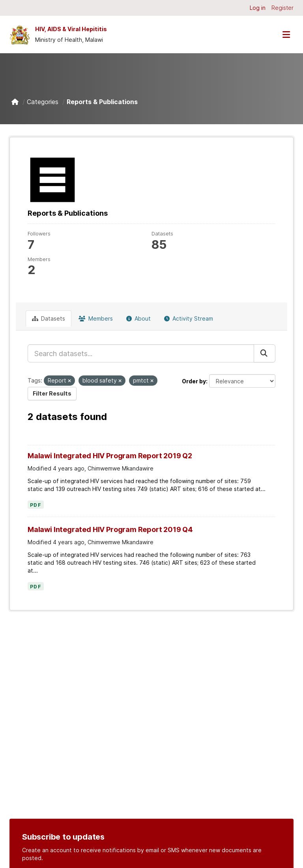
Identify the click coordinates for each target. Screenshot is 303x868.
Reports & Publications (102, 102)
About (138, 318)
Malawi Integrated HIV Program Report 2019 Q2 (110, 456)
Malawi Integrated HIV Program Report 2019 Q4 (110, 529)
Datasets (49, 318)
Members (96, 318)
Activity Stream (189, 318)
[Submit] (265, 353)
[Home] (15, 102)
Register (282, 8)
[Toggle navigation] (286, 35)
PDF (36, 505)
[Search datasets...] (141, 353)
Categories (43, 102)
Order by (194, 381)
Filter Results (52, 393)
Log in (258, 8)
